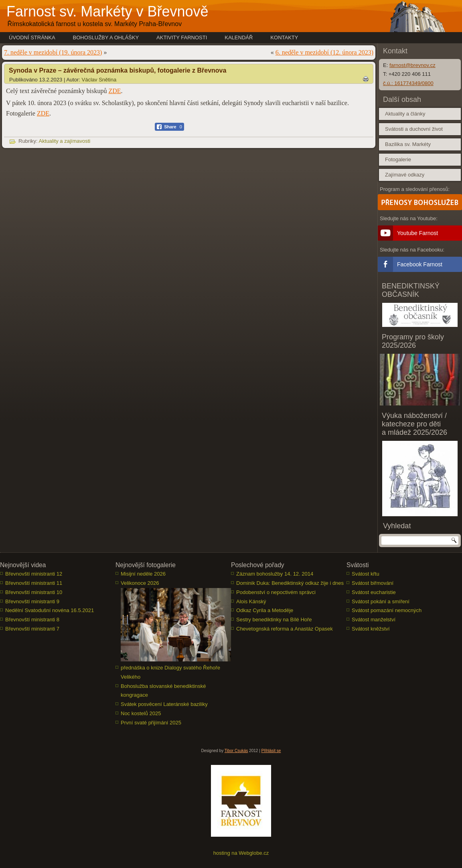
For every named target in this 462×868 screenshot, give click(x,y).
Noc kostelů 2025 (141, 713)
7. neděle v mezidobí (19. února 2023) (53, 52)
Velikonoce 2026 (140, 583)
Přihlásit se (271, 751)
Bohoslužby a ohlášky (106, 38)
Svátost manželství (374, 620)
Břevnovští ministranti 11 (34, 583)
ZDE (114, 91)
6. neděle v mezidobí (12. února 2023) (324, 52)
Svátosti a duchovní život (414, 129)
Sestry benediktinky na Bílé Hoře (274, 620)
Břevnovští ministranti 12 (34, 574)
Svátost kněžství (371, 629)
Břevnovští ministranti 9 (32, 601)
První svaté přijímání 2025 (151, 723)
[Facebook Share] (169, 127)
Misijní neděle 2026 (143, 574)
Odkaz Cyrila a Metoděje (265, 610)
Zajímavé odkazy (405, 175)
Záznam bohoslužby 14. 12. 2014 (275, 574)
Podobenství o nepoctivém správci (276, 592)
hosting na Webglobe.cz (241, 853)
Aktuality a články (405, 114)
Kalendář (239, 38)
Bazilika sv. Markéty (408, 144)
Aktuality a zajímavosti (65, 141)
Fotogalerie (398, 159)
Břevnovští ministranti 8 (32, 620)
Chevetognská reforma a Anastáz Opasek (285, 629)
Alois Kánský (251, 601)
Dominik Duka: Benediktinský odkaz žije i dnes (290, 583)
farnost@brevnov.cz (412, 65)
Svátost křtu (366, 574)
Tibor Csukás (236, 751)
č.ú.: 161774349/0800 (408, 83)
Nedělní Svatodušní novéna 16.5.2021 (50, 610)
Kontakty (284, 38)
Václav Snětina (99, 80)
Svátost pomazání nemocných (387, 610)
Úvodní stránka (32, 38)
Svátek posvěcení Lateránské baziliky (164, 704)
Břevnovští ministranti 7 (32, 629)
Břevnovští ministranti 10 (34, 592)
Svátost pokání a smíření (381, 601)
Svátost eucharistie (374, 592)
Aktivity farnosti (182, 38)
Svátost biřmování (373, 583)
